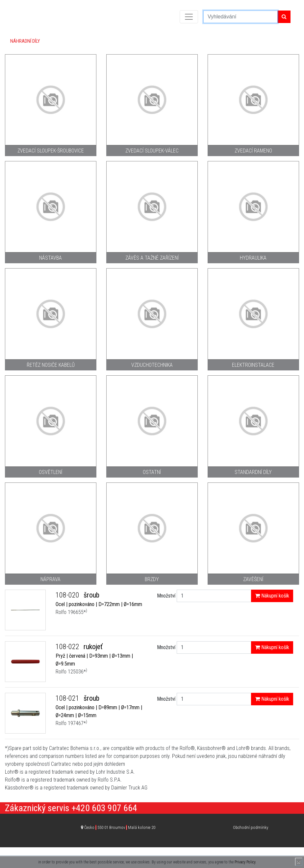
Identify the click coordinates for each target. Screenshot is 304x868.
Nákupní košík (272, 596)
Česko (120, 827)
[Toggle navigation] (189, 17)
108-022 (68, 647)
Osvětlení (51, 472)
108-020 (68, 595)
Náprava (51, 579)
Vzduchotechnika (152, 365)
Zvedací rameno (253, 151)
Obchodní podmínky (251, 827)
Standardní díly (253, 472)
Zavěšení (253, 579)
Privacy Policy (245, 862)
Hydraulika (253, 258)
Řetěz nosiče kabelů (51, 365)
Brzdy (152, 579)
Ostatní (152, 472)
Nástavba (51, 258)
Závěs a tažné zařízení (152, 258)
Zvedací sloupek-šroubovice (51, 151)
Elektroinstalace (253, 365)
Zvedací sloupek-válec (152, 151)
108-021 (68, 698)
